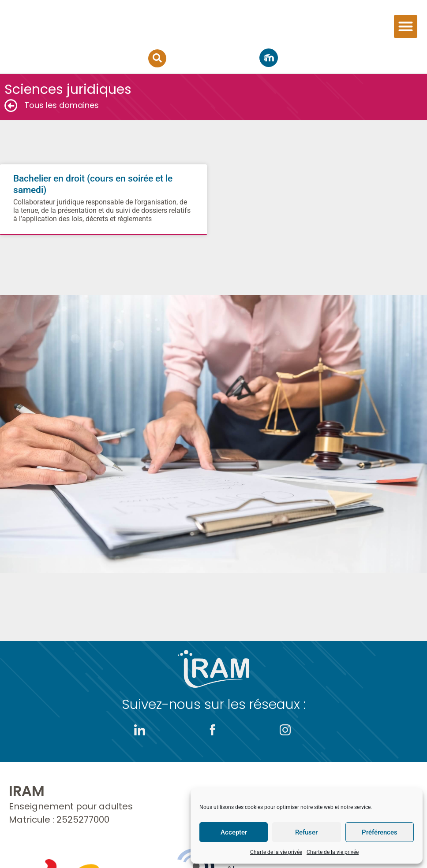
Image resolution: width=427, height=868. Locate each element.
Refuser (306, 832)
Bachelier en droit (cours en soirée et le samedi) (103, 198)
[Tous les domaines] (11, 106)
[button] (406, 27)
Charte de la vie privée (276, 852)
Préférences (380, 832)
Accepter (234, 832)
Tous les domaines (62, 105)
